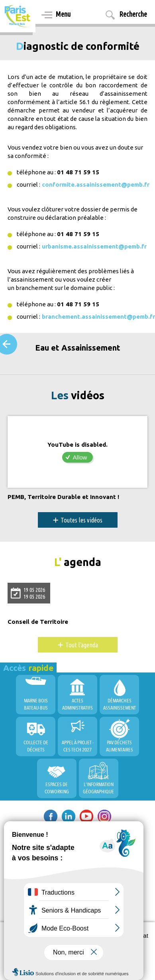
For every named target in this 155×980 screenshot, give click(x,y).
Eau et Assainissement (78, 348)
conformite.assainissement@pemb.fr (96, 184)
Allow (80, 457)
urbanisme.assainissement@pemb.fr (94, 246)
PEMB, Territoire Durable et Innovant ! (63, 497)
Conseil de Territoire (38, 622)
